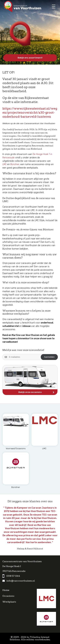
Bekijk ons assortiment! (30, 58)
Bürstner (15, 164)
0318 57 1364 (11, 576)
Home (6, 590)
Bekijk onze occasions (36, 393)
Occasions (8, 596)
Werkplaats (9, 602)
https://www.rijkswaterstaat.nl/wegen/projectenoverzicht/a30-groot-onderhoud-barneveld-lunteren (30, 112)
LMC (4, 164)
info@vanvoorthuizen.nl (19, 581)
